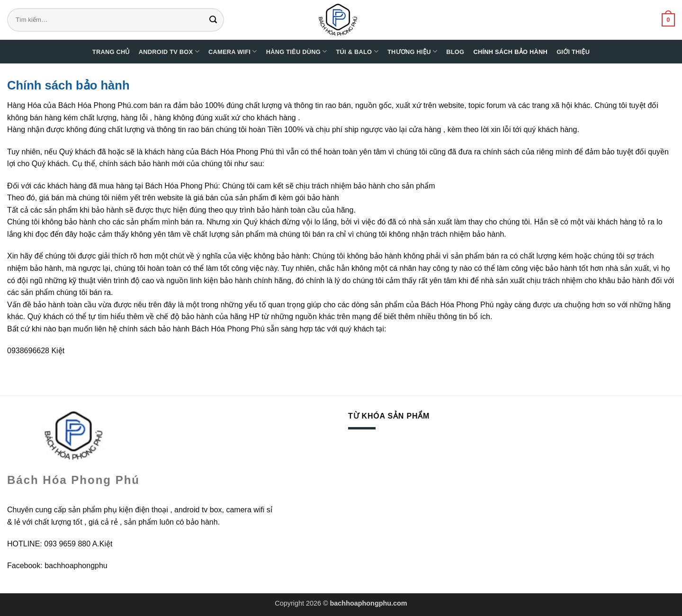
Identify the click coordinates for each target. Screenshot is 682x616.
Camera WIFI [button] (233, 51)
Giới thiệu (573, 52)
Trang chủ (111, 52)
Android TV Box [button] (169, 51)
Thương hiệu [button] (412, 51)
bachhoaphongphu (76, 566)
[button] (668, 20)
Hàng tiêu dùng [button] (297, 51)
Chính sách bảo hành (510, 52)
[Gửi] (215, 20)
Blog (455, 52)
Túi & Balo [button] (357, 51)
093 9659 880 (67, 544)
